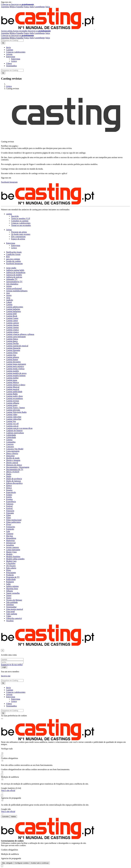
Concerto (10, 444)
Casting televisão (13, 410)
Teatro (9, 598)
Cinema (9, 440)
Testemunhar (11, 607)
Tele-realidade (12, 602)
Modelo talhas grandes (15, 559)
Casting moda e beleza (15, 369)
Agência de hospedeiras (16, 272)
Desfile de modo (13, 458)
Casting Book (12, 316)
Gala (8, 531)
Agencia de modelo (14, 275)
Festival (9, 506)
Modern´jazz (11, 561)
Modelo (9, 554)
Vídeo (9, 616)
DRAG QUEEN (13, 472)
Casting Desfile (12, 343)
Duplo (9, 474)
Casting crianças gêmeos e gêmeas (20, 334)
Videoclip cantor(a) (14, 618)
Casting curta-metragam (16, 337)
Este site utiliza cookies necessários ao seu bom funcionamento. (44, 769)
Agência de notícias (14, 277)
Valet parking (12, 614)
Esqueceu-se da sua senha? (12, 665)
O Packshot (11, 563)
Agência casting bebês (15, 270)
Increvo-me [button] (6, 676)
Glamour (10, 534)
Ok (3, 43)
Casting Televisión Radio (16, 412)
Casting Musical (13, 387)
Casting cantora (12, 323)
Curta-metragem (13, 451)
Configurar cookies (22, 863)
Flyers (9, 524)
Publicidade (11, 579)
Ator (8, 293)
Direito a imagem (13, 460)
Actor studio (11, 268)
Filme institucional (14, 520)
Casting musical (13, 389)
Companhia (11, 442)
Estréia (9, 497)
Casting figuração (13, 348)
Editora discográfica (14, 483)
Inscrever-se (23, 4)
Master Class (11, 552)
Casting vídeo (12, 414)
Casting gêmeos (13, 357)
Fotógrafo (10, 529)
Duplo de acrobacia (14, 479)
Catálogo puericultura (15, 433)
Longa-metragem (13, 550)
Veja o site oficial (8, 790)
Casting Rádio (12, 394)
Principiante (11, 573)
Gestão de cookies (13, 261)
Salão (8, 584)
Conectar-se (6, 4)
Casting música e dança (16, 385)
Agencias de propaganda (11, 798)
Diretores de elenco (14, 465)
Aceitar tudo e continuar (40, 863)
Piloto (9, 570)
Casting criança (12, 330)
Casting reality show (14, 396)
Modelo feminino (13, 556)
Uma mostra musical (14, 609)
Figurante (10, 513)
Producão (10, 575)
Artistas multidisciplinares (17, 291)
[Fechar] (3, 650)
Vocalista (10, 621)
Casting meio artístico (15, 366)
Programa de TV (13, 577)
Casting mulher (12, 378)
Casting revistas (13, 401)
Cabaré (9, 302)
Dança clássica (12, 453)
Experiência (11, 502)
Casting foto (11, 355)
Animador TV (12, 279)
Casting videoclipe (14, 417)
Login (4, 667)
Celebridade (11, 435)
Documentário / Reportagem (18, 467)
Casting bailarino (13, 309)
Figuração (10, 511)
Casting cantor (12, 321)
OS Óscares (11, 566)
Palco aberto (11, 568)
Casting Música (12, 382)
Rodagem (10, 582)
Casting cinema (12, 327)
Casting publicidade (14, 392)
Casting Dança (12, 339)
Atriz (8, 298)
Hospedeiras (11, 538)
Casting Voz (11, 421)
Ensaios (9, 490)
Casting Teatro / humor (15, 408)
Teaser (9, 595)
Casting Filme (12, 353)
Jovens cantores (13, 547)
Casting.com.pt (12, 426)
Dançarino (10, 456)
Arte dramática (12, 284)
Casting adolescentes (15, 307)
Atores (9, 295)
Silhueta (9, 591)
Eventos (9, 499)
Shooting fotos (12, 589)
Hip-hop (9, 536)
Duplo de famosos (13, 481)
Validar (13, 817)
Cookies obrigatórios (10, 758)
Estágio (9, 495)
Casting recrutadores (14, 398)
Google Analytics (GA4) (11, 788)
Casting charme (12, 325)
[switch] (2, 753)
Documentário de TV (15, 469)
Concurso (10, 447)
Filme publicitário (13, 522)
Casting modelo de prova (16, 373)
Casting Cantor (12, 318)
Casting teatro (12, 405)
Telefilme (10, 605)
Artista (9, 286)
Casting (9, 304)
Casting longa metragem (16, 364)
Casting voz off (12, 424)
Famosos (10, 504)
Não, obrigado (7, 863)
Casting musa (12, 380)
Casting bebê (11, 314)
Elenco (9, 485)
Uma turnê (10, 611)
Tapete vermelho (13, 593)
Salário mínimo (12, 586)
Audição (10, 300)
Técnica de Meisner (14, 600)
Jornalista (10, 545)
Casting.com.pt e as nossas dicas (19, 428)
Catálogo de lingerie (14, 430)
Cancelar (5, 817)
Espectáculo (11, 492)
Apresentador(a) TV (14, 282)
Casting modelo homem (16, 376)
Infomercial (11, 543)
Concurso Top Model (15, 449)
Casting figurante (13, 350)
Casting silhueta (13, 403)
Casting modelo (13, 371)
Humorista (10, 540)
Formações (11, 527)
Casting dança (12, 341)
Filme (8, 515)
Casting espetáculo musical (17, 346)
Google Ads (6, 809)
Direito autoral (12, 463)
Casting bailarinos (13, 311)
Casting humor (12, 359)
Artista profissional (14, 288)
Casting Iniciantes (13, 362)
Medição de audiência (10, 777)
